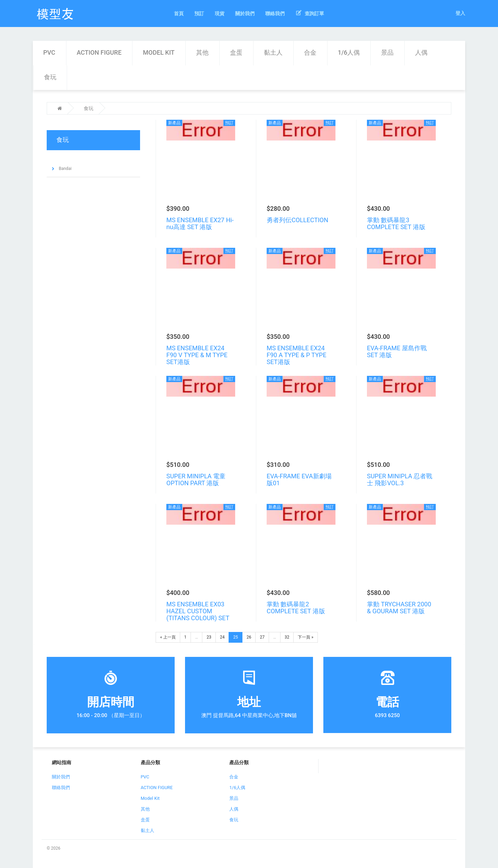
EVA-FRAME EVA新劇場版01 (299, 480)
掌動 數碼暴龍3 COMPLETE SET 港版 (396, 223)
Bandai (65, 169)
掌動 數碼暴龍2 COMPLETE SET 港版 (296, 608)
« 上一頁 (168, 637)
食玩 (50, 77)
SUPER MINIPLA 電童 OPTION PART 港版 (196, 480)
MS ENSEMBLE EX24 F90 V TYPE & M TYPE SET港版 (197, 355)
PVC (49, 52)
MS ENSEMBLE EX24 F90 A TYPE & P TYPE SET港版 (297, 355)
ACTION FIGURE (99, 52)
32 (287, 637)
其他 (202, 52)
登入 (460, 13)
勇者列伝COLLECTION (297, 220)
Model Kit (159, 52)
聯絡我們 (61, 788)
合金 (310, 52)
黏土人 (273, 52)
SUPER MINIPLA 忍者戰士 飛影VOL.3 (400, 480)
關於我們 (61, 777)
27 (262, 637)
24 (222, 637)
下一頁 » (306, 637)
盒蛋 (236, 52)
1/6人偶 (349, 52)
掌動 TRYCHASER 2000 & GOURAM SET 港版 (399, 608)
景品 (387, 52)
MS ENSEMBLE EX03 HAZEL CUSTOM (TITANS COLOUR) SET (198, 611)
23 (209, 637)
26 (249, 637)
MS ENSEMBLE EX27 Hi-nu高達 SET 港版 (200, 223)
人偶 (421, 52)
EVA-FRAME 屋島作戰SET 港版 (397, 351)
